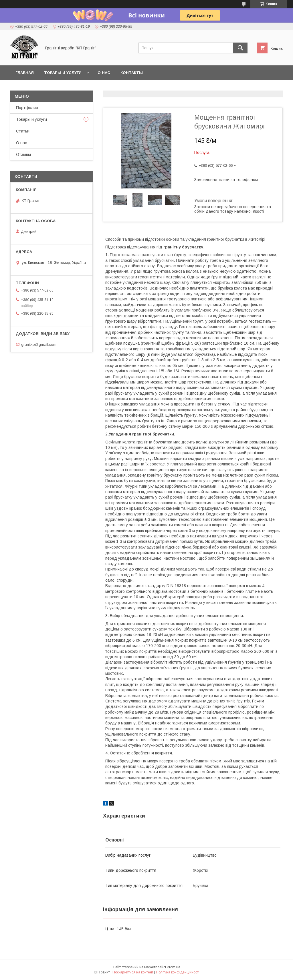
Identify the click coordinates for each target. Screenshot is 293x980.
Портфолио (27, 108)
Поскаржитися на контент (133, 972)
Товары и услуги (63, 73)
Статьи (23, 131)
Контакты (132, 73)
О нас (104, 73)
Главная (25, 73)
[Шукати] (240, 48)
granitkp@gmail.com (39, 344)
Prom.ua (174, 967)
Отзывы (23, 154)
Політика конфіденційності (178, 972)
